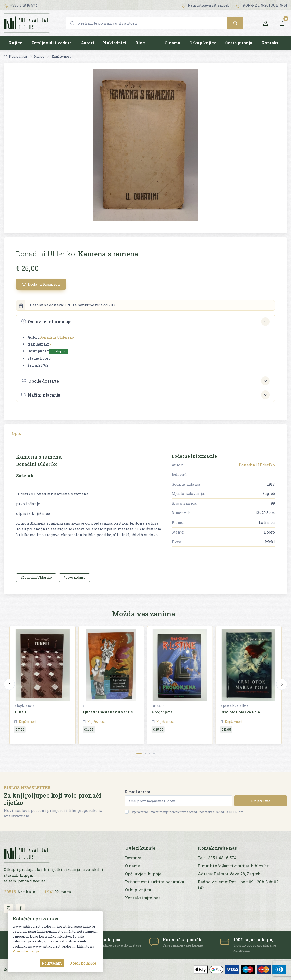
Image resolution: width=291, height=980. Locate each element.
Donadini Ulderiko (57, 337)
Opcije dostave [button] (40, 381)
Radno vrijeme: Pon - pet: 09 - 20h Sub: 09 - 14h (239, 885)
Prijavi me (261, 801)
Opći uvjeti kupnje (143, 874)
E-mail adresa (137, 792)
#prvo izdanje (75, 577)
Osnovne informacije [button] (46, 322)
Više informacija (26, 951)
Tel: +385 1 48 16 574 (217, 858)
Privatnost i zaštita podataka (155, 882)
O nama (172, 43)
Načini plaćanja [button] (41, 395)
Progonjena (162, 712)
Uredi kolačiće (83, 963)
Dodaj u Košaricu (41, 284)
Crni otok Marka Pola (240, 712)
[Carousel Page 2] (145, 754)
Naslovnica (15, 56)
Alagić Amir (24, 706)
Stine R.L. (159, 706)
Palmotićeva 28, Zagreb (205, 5)
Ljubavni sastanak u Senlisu (109, 712)
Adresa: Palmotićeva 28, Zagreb (229, 874)
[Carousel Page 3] (150, 754)
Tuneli (20, 712)
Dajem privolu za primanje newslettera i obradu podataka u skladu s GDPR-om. (187, 812)
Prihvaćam (52, 963)
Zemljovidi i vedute (51, 43)
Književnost (61, 56)
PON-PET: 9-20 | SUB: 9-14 (262, 5)
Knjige (15, 43)
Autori (87, 43)
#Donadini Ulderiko (36, 577)
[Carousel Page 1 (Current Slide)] (139, 754)
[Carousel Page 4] (154, 754)
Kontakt (270, 43)
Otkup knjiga (203, 43)
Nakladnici (115, 43)
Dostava (133, 858)
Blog (140, 43)
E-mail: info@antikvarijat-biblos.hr (233, 866)
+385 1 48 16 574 (21, 5)
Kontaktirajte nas (143, 898)
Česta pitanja (239, 43)
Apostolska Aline (234, 706)
